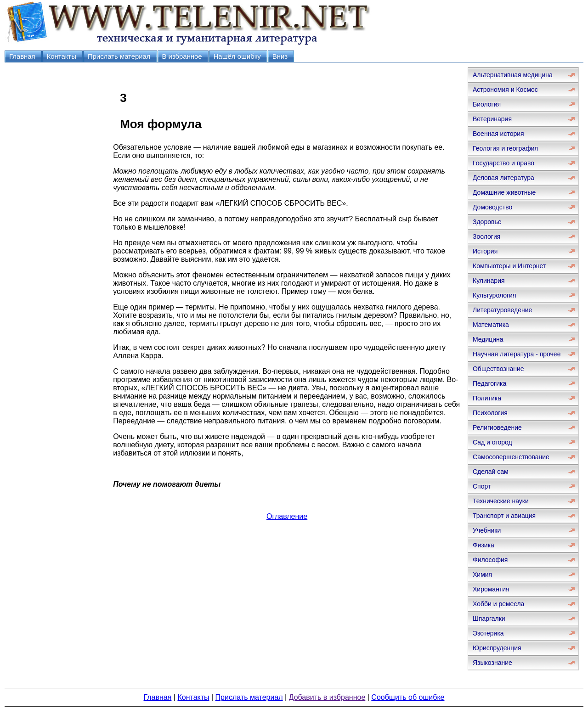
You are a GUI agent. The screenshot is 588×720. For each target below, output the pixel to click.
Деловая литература (503, 178)
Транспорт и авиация (504, 516)
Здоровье (487, 222)
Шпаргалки (489, 619)
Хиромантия (491, 589)
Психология (490, 413)
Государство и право (503, 163)
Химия (482, 574)
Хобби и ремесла (498, 604)
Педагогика (489, 383)
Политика (487, 398)
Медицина (488, 339)
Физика (483, 545)
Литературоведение (502, 310)
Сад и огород (492, 442)
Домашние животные (504, 192)
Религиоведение (497, 427)
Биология (487, 104)
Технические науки (501, 501)
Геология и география (505, 148)
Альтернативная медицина (513, 75)
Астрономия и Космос (505, 90)
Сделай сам (491, 472)
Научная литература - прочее (517, 354)
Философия (490, 560)
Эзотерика (488, 633)
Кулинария (489, 281)
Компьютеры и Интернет (509, 266)
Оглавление (287, 516)
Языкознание (492, 663)
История (485, 251)
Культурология (495, 295)
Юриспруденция (497, 648)
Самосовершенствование (511, 457)
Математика (491, 325)
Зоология (486, 236)
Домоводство (492, 207)
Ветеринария (492, 119)
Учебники (487, 530)
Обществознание (498, 369)
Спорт (482, 486)
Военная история (498, 134)
